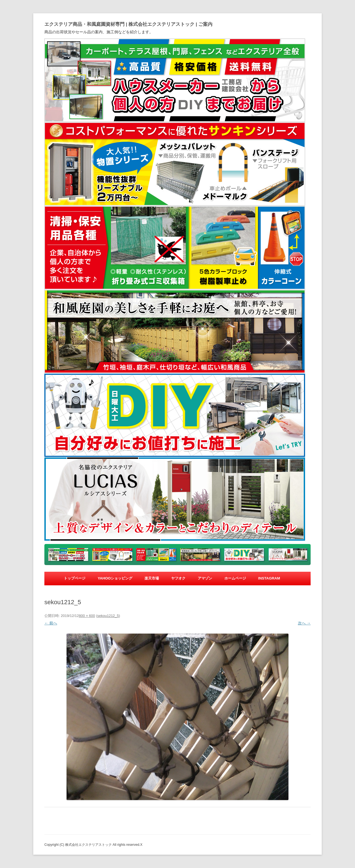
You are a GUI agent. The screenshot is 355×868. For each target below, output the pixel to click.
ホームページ (235, 578)
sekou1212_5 (108, 616)
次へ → (304, 623)
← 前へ (51, 623)
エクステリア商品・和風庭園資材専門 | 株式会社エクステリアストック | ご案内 (128, 24)
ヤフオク (178, 578)
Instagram (269, 578)
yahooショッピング (115, 578)
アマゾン (205, 578)
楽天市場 (152, 578)
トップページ (75, 578)
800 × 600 (87, 616)
